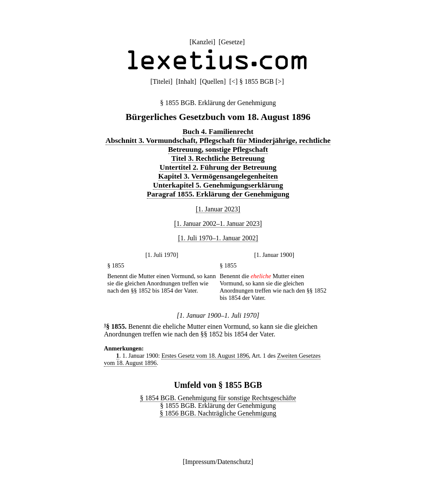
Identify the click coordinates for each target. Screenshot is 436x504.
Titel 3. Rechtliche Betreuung (218, 158)
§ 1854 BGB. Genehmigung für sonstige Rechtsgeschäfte (218, 398)
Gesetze (232, 42)
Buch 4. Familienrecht (218, 131)
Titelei (162, 81)
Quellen (213, 81)
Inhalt (186, 81)
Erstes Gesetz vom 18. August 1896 (205, 356)
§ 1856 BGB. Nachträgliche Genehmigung (218, 413)
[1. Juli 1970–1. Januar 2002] (218, 238)
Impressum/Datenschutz (218, 462)
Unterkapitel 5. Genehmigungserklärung (218, 185)
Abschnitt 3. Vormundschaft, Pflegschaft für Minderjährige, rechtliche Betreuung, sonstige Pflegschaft (218, 145)
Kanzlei (202, 42)
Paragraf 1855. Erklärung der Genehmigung (218, 194)
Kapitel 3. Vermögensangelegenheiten (218, 176)
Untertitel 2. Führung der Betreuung (218, 167)
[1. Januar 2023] (218, 209)
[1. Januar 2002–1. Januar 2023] (218, 224)
